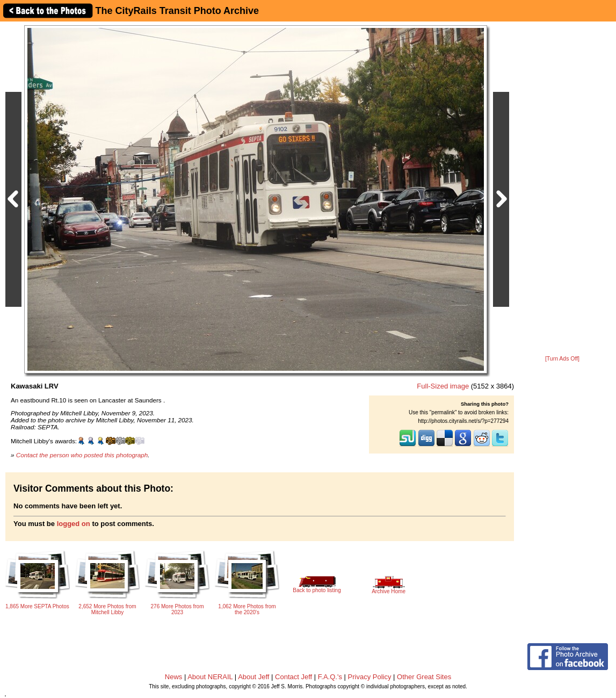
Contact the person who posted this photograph (82, 455)
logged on (74, 524)
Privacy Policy (370, 677)
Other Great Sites (424, 677)
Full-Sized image (443, 386)
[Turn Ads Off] (562, 359)
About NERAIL (210, 677)
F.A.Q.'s (330, 677)
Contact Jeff (293, 677)
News (174, 677)
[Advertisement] (562, 189)
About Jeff (253, 677)
